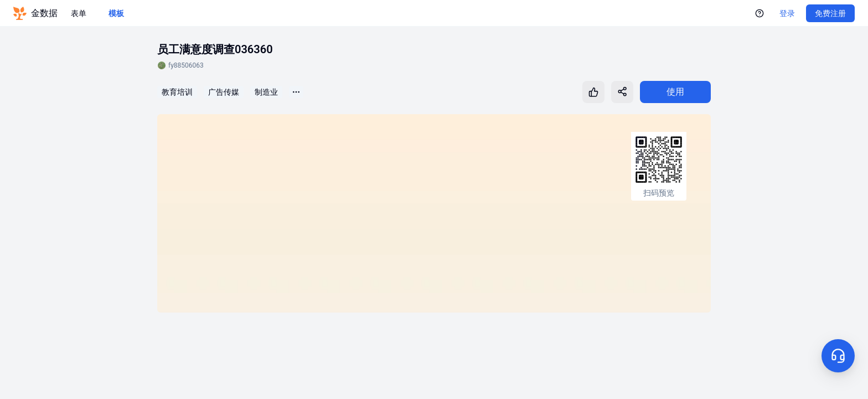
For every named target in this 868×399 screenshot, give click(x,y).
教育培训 (177, 92)
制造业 (266, 92)
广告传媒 (224, 92)
